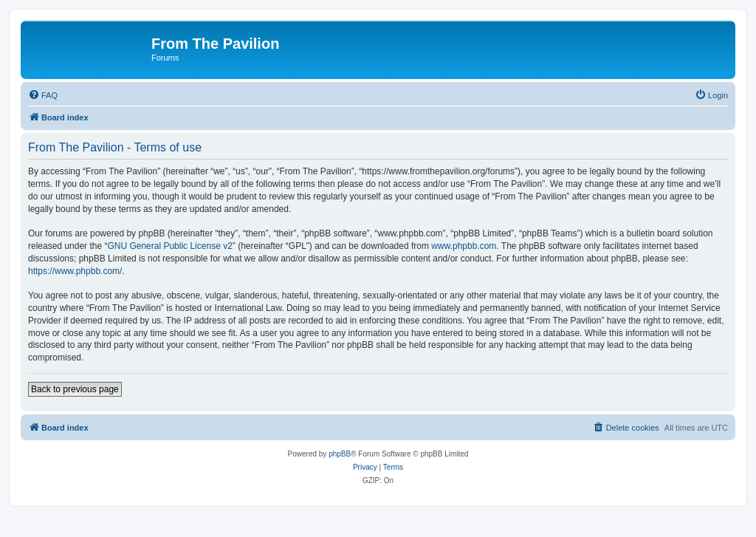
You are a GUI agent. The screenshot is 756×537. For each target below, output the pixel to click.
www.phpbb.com (464, 246)
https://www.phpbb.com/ (75, 271)
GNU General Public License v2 (169, 246)
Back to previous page (75, 389)
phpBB (340, 454)
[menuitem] (43, 95)
